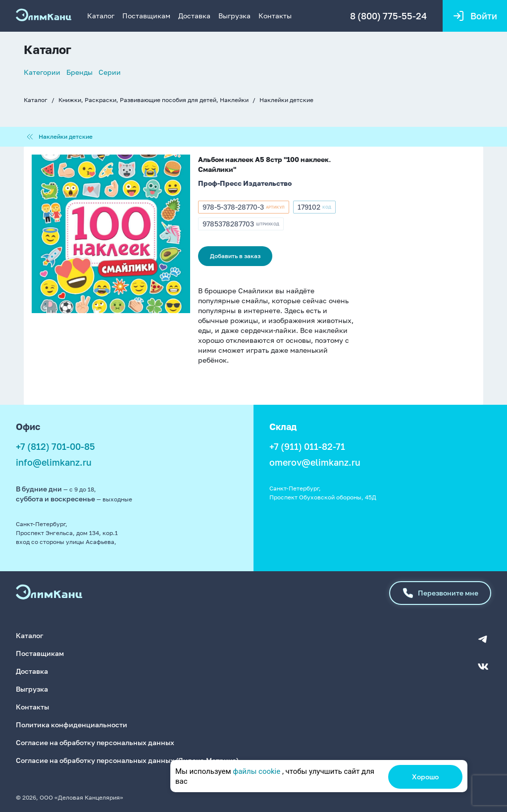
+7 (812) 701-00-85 (55, 446)
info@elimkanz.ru (54, 462)
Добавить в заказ (235, 256)
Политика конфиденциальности (72, 725)
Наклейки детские (286, 100)
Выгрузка (234, 16)
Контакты (275, 16)
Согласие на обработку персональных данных (95, 742)
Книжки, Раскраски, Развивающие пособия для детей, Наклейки (153, 100)
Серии (110, 72)
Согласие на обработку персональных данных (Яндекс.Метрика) (127, 760)
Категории (42, 72)
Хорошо (425, 777)
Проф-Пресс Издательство (245, 183)
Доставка (194, 16)
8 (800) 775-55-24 (388, 16)
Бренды (79, 72)
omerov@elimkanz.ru (315, 462)
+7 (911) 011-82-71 (307, 446)
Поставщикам (146, 16)
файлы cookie (256, 771)
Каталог (101, 16)
